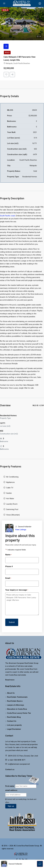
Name (8, 556)
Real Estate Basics (15, 702)
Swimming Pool (12, 510)
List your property (14, 726)
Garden (9, 494)
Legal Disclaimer (14, 730)
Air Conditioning (12, 478)
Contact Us (12, 722)
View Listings (21, 531)
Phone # (9, 568)
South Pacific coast (8, 217)
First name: (10, 787)
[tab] (6, 47)
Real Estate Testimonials (17, 698)
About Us (11, 694)
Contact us (10, 771)
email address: (11, 791)
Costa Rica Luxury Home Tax (19, 714)
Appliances (10, 483)
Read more (10, 681)
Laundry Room (12, 505)
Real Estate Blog (14, 718)
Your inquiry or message (17, 591)
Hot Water (10, 500)
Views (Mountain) (13, 516)
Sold (7, 53)
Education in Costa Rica (17, 710)
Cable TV (10, 489)
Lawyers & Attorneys (15, 706)
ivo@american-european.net (19, 765)
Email (8, 579)
